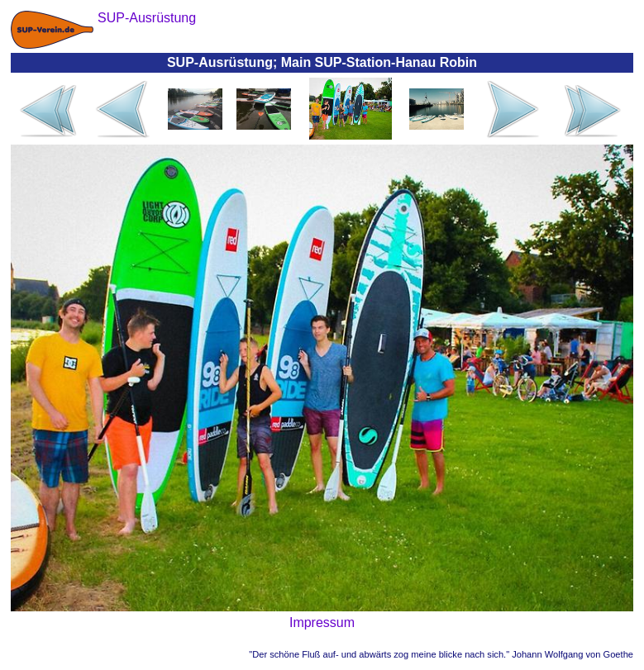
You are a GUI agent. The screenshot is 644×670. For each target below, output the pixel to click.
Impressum (322, 622)
